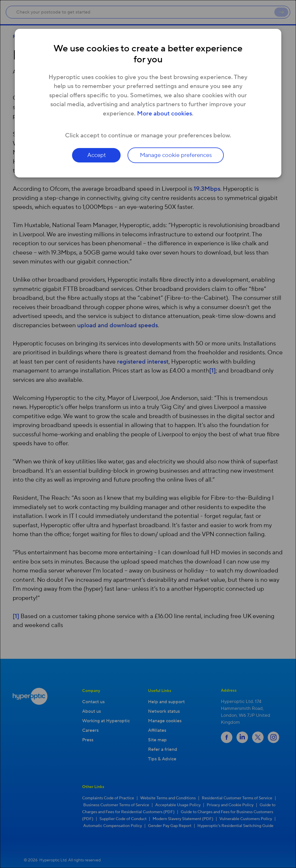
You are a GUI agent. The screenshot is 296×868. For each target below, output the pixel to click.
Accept (97, 155)
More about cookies (164, 114)
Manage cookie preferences (176, 155)
